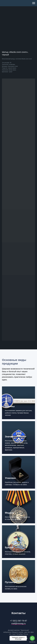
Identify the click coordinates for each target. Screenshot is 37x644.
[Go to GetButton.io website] (32, 642)
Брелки (9, 547)
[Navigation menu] (34, 3)
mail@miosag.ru (18, 623)
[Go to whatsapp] (32, 638)
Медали (9, 513)
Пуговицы (11, 582)
